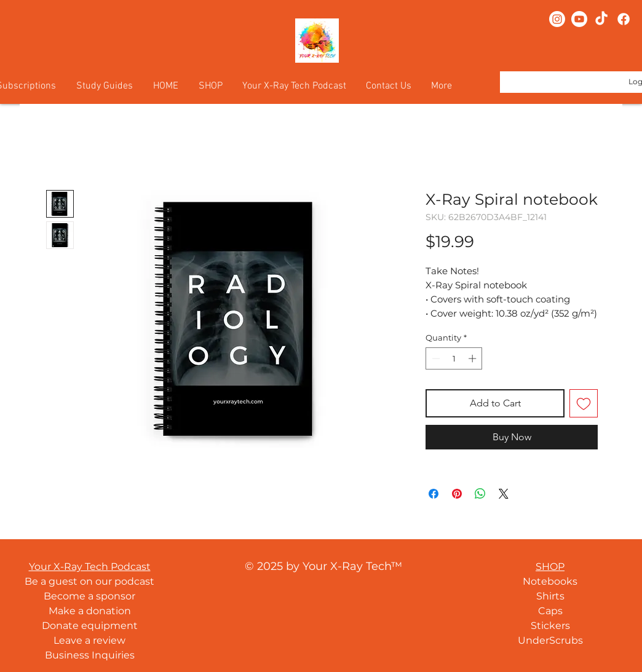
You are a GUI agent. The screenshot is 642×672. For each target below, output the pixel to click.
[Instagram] (557, 19)
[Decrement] (435, 358)
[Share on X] (504, 494)
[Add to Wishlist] (584, 403)
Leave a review (89, 640)
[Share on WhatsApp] (480, 494)
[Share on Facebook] (434, 494)
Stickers (550, 626)
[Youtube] (579, 19)
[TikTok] (601, 19)
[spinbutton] (454, 358)
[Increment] (474, 358)
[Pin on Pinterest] (457, 494)
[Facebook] (624, 19)
